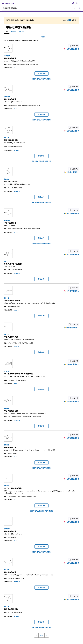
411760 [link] (7, 570)
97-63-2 (16, 457)
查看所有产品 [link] (41, 79)
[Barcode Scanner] (73, 3)
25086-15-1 (17, 384)
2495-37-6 (17, 420)
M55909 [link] (7, 56)
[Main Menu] (3, 3)
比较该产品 (73, 46)
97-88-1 (16, 541)
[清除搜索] (75, 8)
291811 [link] (7, 335)
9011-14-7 (17, 150)
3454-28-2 (17, 582)
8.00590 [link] (7, 97)
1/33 (41, 635)
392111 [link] (7, 261)
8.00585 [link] (7, 529)
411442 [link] (7, 298)
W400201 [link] (7, 220)
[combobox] (41, 8)
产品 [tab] (7, 32)
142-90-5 (16, 347)
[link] (19, 60)
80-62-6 (16, 68)
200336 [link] (7, 179)
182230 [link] (7, 606)
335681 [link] (7, 486)
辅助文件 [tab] (21, 32)
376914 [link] (7, 371)
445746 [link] (7, 138)
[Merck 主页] (10, 3)
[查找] (79, 8)
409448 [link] (7, 408)
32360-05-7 (17, 310)
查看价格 (41, 74)
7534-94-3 (17, 273)
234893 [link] (7, 445)
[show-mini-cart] (79, 3)
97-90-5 (16, 500)
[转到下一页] (47, 635)
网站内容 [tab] (13, 32)
